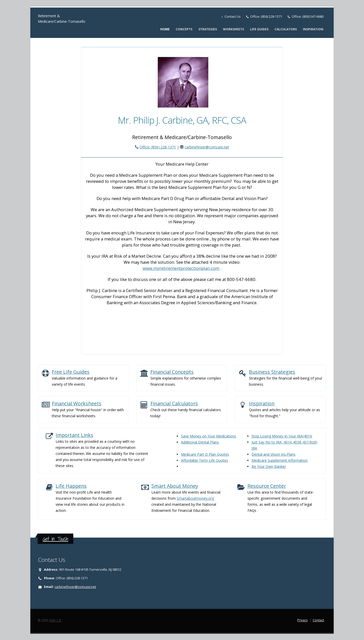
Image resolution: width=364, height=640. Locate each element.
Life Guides (259, 29)
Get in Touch (55, 539)
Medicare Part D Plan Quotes (205, 454)
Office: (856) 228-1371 (266, 17)
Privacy (302, 620)
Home (165, 29)
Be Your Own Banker (269, 466)
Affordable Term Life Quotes (204, 460)
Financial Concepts (172, 372)
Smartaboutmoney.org (195, 498)
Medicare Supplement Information (280, 460)
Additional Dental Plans (200, 442)
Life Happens (71, 486)
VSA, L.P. (56, 620)
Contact (318, 620)
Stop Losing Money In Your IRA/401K (282, 436)
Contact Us (231, 17)
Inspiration (313, 29)
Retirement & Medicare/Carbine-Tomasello (62, 19)
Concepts (184, 29)
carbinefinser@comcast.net (207, 147)
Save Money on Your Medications (209, 436)
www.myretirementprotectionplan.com (181, 268)
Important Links (74, 435)
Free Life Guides (71, 372)
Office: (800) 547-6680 (308, 17)
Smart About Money (175, 486)
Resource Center (267, 486)
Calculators (286, 29)
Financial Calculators (174, 403)
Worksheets (233, 29)
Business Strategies (272, 372)
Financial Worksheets (77, 403)
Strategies (208, 29)
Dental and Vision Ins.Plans (274, 454)
